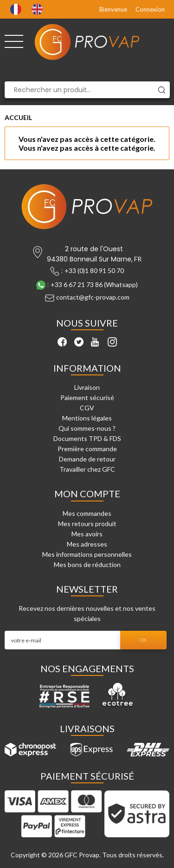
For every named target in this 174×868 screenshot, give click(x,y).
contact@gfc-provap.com (93, 297)
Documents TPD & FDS (87, 438)
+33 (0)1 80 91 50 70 (94, 270)
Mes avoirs (87, 534)
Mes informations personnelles (87, 554)
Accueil (18, 117)
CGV (87, 408)
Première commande (87, 449)
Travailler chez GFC (87, 469)
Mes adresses (87, 544)
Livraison (87, 387)
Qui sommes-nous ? (87, 428)
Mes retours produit (87, 524)
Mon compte (87, 494)
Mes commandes (87, 513)
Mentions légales (87, 418)
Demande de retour (87, 459)
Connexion (150, 9)
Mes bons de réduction (87, 564)
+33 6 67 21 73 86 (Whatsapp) (94, 284)
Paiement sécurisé (87, 397)
